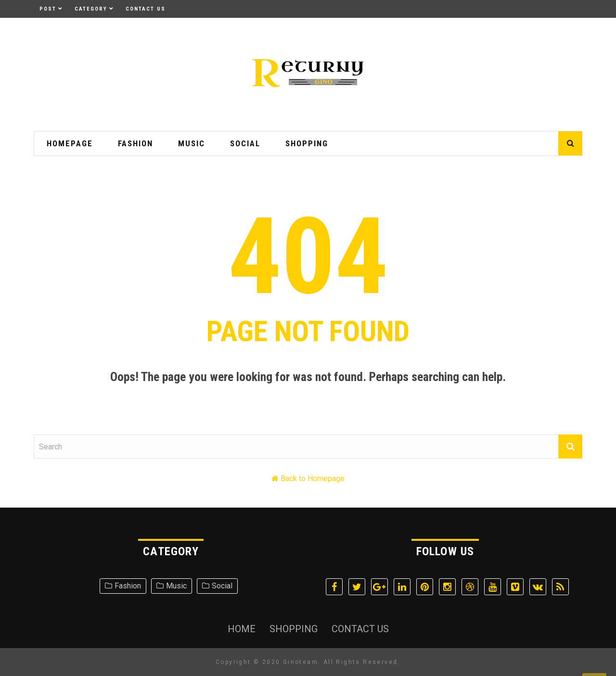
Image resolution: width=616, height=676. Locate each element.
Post (48, 9)
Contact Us (146, 9)
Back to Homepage (313, 478)
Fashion (135, 143)
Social (245, 143)
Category (91, 9)
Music (192, 143)
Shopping (307, 143)
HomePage (70, 143)
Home (242, 629)
